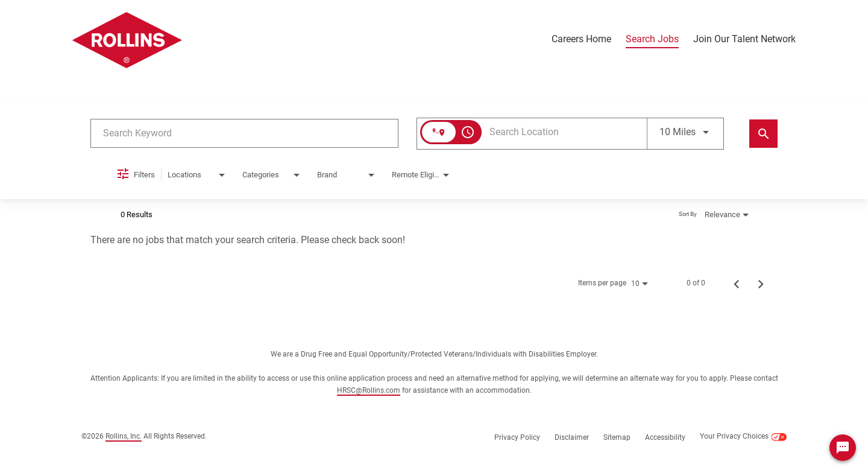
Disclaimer (572, 438)
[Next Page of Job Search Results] (761, 283)
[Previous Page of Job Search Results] (737, 283)
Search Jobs (652, 40)
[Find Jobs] (763, 134)
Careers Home (581, 40)
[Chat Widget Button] (843, 448)
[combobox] (244, 133)
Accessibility (665, 438)
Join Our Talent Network (744, 40)
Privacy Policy (517, 438)
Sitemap (617, 438)
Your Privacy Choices (743, 437)
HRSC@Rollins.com (369, 390)
